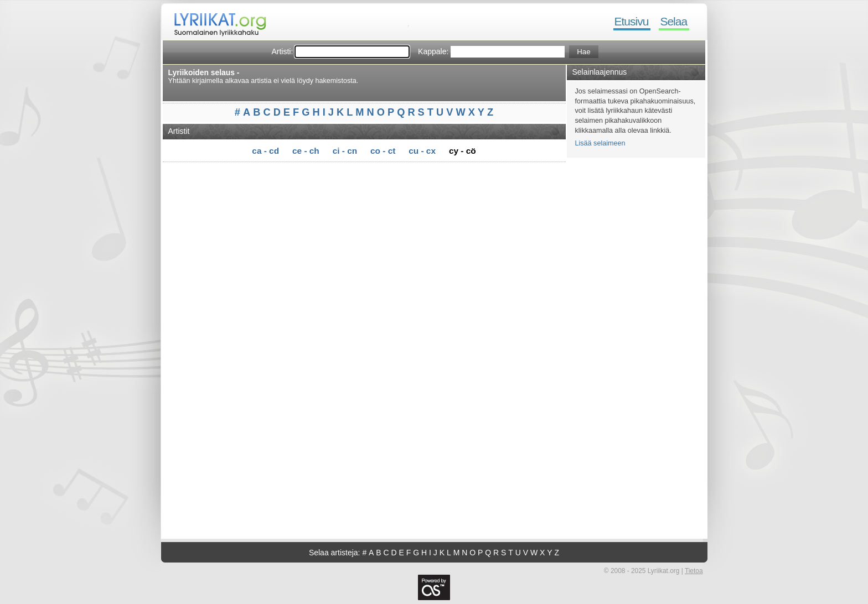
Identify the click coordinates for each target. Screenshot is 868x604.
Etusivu (632, 21)
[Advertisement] (368, 181)
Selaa (673, 21)
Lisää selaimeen (600, 143)
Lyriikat (215, 22)
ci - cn (345, 151)
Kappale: (433, 51)
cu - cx (422, 151)
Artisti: (282, 51)
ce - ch (306, 151)
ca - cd (265, 151)
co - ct (383, 151)
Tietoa (694, 571)
